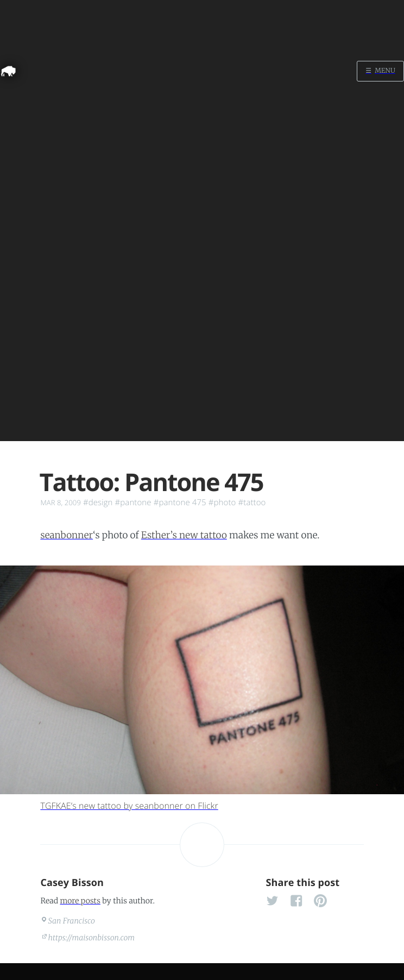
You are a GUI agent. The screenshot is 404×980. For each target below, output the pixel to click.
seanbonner (67, 535)
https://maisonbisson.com (92, 938)
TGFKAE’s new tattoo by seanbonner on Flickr (129, 806)
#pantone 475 (180, 502)
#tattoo (252, 502)
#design (98, 502)
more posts (80, 901)
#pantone (133, 502)
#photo (222, 502)
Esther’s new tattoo (184, 535)
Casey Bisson (72, 883)
